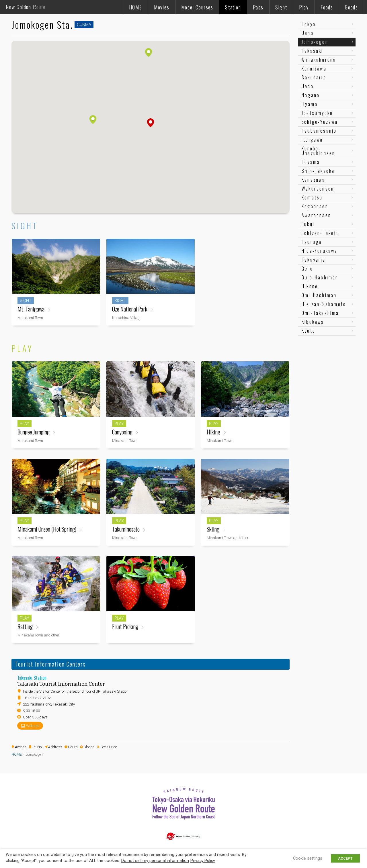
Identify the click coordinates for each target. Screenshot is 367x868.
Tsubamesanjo (319, 131)
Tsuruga (312, 242)
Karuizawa (314, 68)
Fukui (308, 224)
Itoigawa (312, 140)
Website (33, 726)
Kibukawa (313, 322)
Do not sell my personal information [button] (155, 861)
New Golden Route (26, 7)
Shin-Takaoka (318, 171)
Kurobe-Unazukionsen (318, 151)
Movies (162, 7)
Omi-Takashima (320, 313)
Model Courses (197, 7)
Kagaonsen (315, 206)
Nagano (311, 95)
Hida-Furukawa (320, 251)
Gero (307, 269)
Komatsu (312, 197)
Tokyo (309, 24)
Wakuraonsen (318, 189)
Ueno (308, 33)
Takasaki (313, 51)
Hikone (310, 286)
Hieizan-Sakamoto (324, 304)
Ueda (308, 86)
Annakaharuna (319, 60)
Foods (327, 7)
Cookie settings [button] (308, 858)
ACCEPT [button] (345, 858)
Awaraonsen (316, 215)
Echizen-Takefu (321, 233)
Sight (281, 7)
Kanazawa (314, 180)
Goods (352, 7)
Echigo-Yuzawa (320, 122)
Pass (258, 7)
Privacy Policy (203, 861)
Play (304, 7)
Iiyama (310, 104)
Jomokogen (315, 42)
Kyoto (309, 331)
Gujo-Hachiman (320, 277)
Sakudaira (314, 77)
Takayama (314, 260)
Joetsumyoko (317, 113)
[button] (151, 123)
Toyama (311, 162)
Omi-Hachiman (319, 295)
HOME (136, 7)
